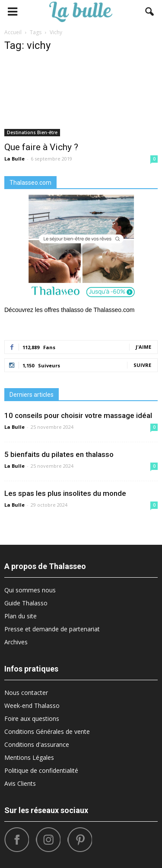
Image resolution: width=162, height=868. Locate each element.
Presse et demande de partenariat (52, 629)
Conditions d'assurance (37, 744)
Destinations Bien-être (32, 132)
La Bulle (14, 159)
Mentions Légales (29, 757)
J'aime (143, 347)
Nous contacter (26, 693)
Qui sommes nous (30, 590)
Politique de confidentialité (41, 770)
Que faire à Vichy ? (41, 147)
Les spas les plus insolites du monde (65, 493)
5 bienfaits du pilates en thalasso (59, 454)
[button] (150, 12)
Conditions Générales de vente (47, 731)
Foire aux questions (32, 719)
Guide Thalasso (26, 603)
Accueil (13, 32)
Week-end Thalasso (32, 706)
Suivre (142, 365)
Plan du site (21, 616)
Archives (16, 642)
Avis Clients (20, 783)
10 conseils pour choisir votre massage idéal (78, 415)
